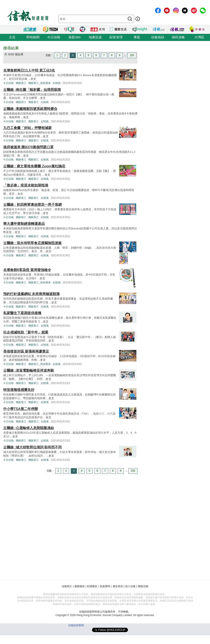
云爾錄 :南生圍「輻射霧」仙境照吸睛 (32, 90)
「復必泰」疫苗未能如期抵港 (26, 185)
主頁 (12, 37)
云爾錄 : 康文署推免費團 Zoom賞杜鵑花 (34, 166)
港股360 (74, 37)
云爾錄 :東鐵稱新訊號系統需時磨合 (30, 109)
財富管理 (116, 37)
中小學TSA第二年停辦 (21, 409)
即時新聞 (33, 37)
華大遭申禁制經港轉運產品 (24, 224)
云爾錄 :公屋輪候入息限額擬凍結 (29, 428)
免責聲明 (105, 586)
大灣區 (199, 37)
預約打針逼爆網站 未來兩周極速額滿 (31, 294)
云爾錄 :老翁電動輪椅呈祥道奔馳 (29, 370)
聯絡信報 (143, 586)
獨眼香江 (21, 83)
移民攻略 (178, 37)
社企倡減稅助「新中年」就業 (26, 332)
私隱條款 (92, 586)
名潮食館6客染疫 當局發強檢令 (27, 270)
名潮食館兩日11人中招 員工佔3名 (29, 70)
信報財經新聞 (76, 625)
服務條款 (80, 586)
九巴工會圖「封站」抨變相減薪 (27, 128)
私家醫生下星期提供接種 (22, 313)
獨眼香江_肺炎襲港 (40, 83)
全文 (33, 79)
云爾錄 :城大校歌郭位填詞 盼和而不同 (32, 447)
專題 (137, 37)
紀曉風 (57, 83)
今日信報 (54, 37)
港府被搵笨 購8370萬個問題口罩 (28, 147)
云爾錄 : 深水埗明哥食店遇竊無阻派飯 (32, 243)
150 (132, 55)
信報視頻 (158, 37)
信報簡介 (67, 586)
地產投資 (95, 37)
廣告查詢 (118, 586)
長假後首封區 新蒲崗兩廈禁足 (26, 351)
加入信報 (130, 586)
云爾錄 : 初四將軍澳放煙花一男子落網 (32, 205)
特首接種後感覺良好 (19, 390)
